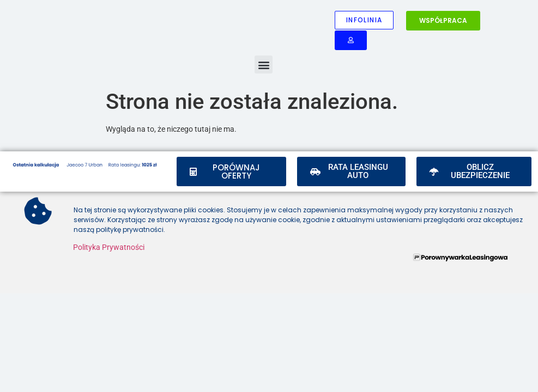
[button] (264, 65)
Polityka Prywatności (109, 247)
